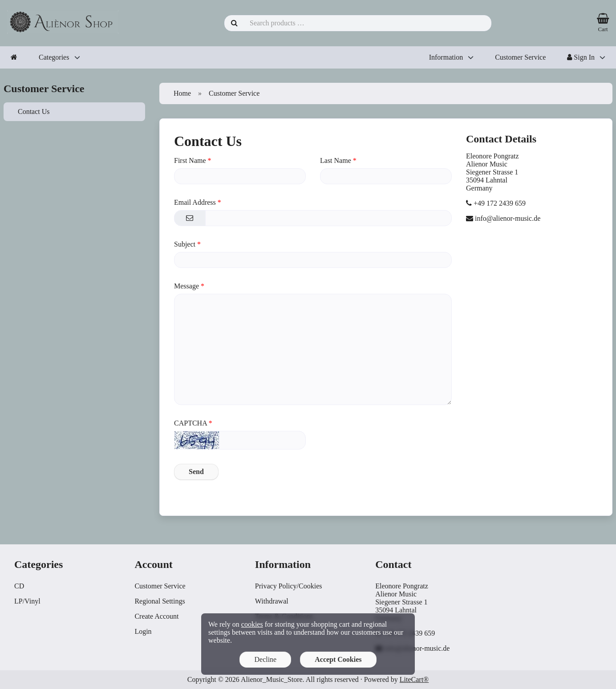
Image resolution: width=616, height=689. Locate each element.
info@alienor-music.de (508, 218)
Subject (185, 244)
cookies (252, 624)
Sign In (581, 57)
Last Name (336, 160)
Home (182, 93)
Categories (54, 57)
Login (143, 631)
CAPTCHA (190, 423)
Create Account (156, 616)
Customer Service (520, 57)
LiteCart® (414, 679)
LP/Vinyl (27, 601)
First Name (190, 160)
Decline (265, 659)
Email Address (195, 202)
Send (196, 472)
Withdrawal (272, 601)
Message (186, 286)
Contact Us (34, 111)
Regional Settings (160, 601)
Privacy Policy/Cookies (289, 586)
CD (19, 586)
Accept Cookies (338, 659)
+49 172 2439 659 (500, 203)
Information (446, 57)
